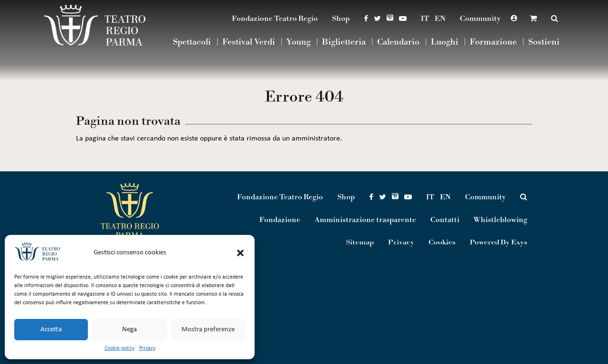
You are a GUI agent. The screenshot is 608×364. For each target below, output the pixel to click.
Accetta (51, 330)
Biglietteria (344, 42)
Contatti (445, 220)
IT (425, 19)
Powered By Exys (499, 243)
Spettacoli (192, 42)
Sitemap (360, 243)
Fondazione (280, 220)
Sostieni (544, 42)
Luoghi (445, 42)
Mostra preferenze (208, 330)
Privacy (147, 348)
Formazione (493, 42)
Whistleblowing (500, 220)
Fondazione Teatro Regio (275, 19)
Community (480, 19)
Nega (129, 330)
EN (440, 19)
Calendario (398, 42)
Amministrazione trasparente (365, 220)
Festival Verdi (249, 42)
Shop (341, 19)
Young (299, 42)
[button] (240, 253)
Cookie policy (119, 348)
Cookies (442, 243)
